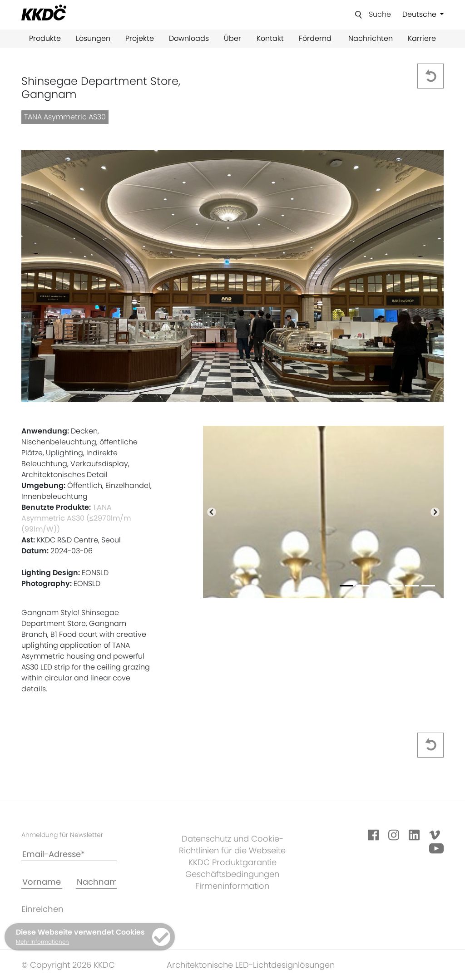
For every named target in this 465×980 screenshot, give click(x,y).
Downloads (189, 38)
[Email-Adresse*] (69, 854)
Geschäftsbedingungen (232, 874)
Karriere (422, 38)
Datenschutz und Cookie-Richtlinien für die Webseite (232, 845)
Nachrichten (371, 38)
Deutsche (420, 14)
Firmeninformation (232, 886)
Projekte (140, 38)
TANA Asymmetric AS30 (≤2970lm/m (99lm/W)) (76, 518)
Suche (380, 14)
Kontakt (270, 38)
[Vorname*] (42, 882)
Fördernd (315, 38)
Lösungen (93, 38)
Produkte (45, 38)
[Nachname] (96, 882)
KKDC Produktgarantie (232, 862)
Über (232, 38)
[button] (211, 512)
